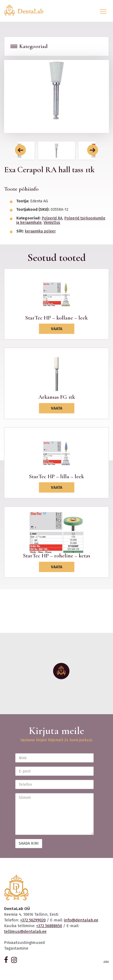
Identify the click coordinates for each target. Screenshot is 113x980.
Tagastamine (16, 948)
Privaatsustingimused (25, 943)
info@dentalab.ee (81, 920)
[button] (20, 150)
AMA (106, 962)
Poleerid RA (52, 218)
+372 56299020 (33, 920)
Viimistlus (52, 223)
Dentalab (27, 10)
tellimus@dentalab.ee (25, 931)
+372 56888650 (49, 926)
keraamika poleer (40, 231)
